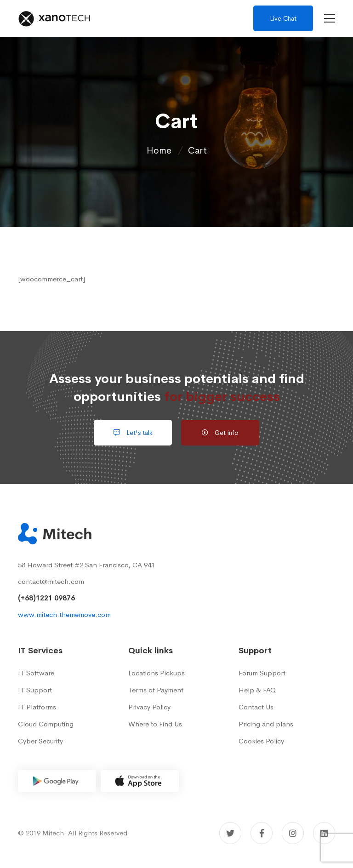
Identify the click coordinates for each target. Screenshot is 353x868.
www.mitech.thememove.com (64, 614)
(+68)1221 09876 (46, 598)
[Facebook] (262, 833)
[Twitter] (230, 833)
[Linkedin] (324, 833)
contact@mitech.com (51, 581)
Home (159, 151)
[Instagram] (293, 833)
